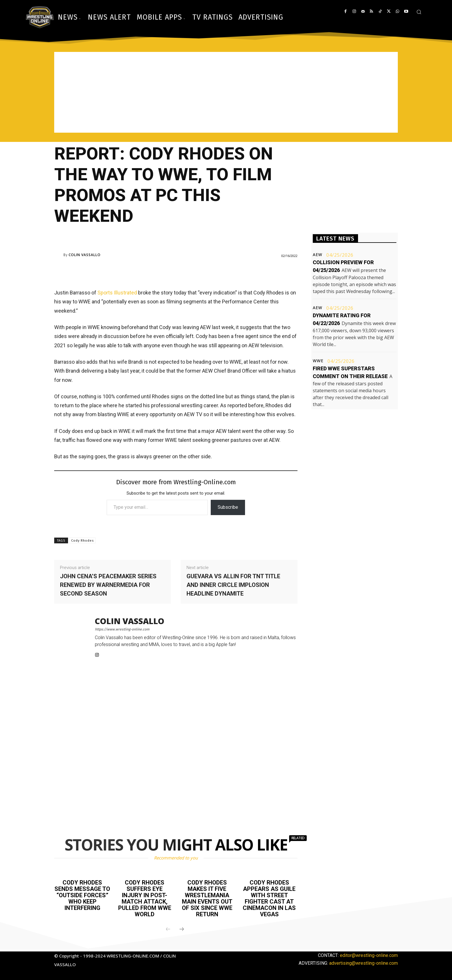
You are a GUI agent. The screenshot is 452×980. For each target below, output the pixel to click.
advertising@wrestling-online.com (364, 963)
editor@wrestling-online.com (369, 955)
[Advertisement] (226, 92)
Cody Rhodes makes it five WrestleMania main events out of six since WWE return (207, 898)
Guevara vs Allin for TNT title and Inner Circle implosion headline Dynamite (233, 585)
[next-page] (182, 930)
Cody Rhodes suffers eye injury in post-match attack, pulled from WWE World (145, 898)
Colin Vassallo (85, 255)
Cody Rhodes (82, 541)
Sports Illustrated (117, 293)
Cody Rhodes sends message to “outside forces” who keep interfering (82, 895)
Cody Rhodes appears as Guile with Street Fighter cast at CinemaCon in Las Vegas (269, 898)
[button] (419, 12)
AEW (318, 255)
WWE (318, 361)
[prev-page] (168, 930)
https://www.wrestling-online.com (122, 629)
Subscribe (228, 507)
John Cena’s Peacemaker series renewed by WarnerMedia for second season (108, 585)
